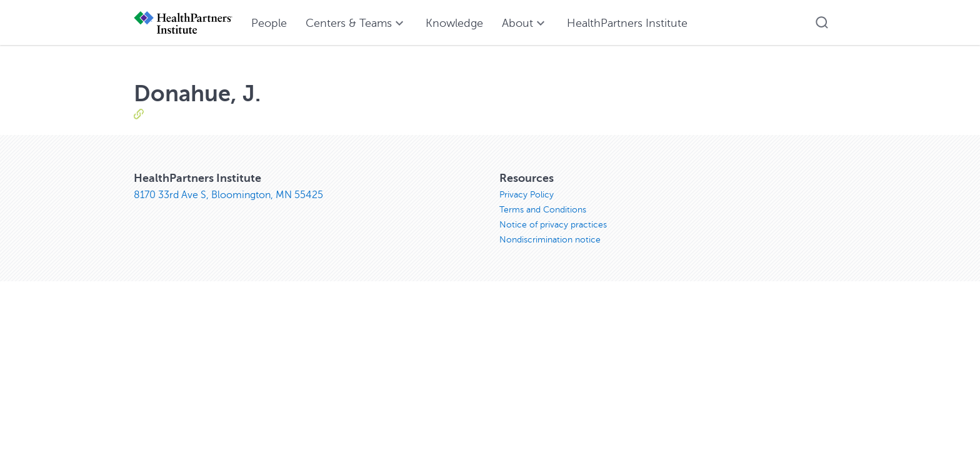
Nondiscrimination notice (550, 240)
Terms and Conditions (543, 210)
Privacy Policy (527, 195)
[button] (822, 22)
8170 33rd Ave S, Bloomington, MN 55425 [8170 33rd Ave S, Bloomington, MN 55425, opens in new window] (228, 195)
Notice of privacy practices (553, 225)
